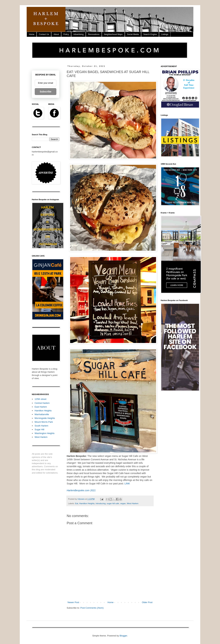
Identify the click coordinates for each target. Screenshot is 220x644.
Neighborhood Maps (113, 34)
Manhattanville (42, 414)
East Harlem (41, 407)
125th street (40, 399)
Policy (66, 34)
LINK (127, 484)
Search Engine (150, 34)
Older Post (147, 602)
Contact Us (44, 34)
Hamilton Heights (87, 503)
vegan (123, 503)
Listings (165, 34)
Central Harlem (42, 403)
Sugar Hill (39, 429)
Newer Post (73, 602)
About (56, 34)
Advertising (78, 34)
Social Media (133, 34)
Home (32, 34)
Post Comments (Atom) (92, 608)
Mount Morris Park (44, 422)
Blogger (123, 636)
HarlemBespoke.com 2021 (81, 490)
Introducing (101, 503)
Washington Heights (45, 433)
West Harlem (133, 503)
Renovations (94, 34)
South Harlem (41, 426)
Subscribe (46, 92)
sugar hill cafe (113, 503)
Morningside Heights (45, 418)
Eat (77, 503)
